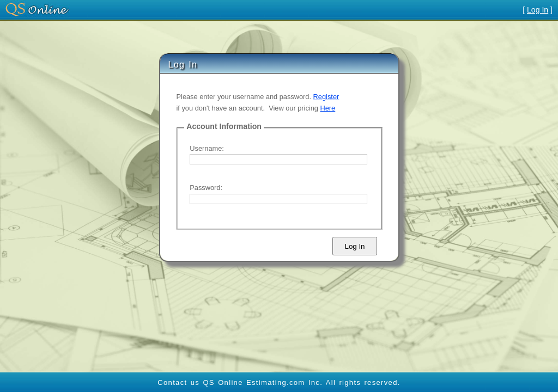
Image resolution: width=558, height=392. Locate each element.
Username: (207, 148)
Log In (538, 10)
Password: (206, 188)
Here (328, 108)
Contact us (178, 382)
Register (326, 97)
